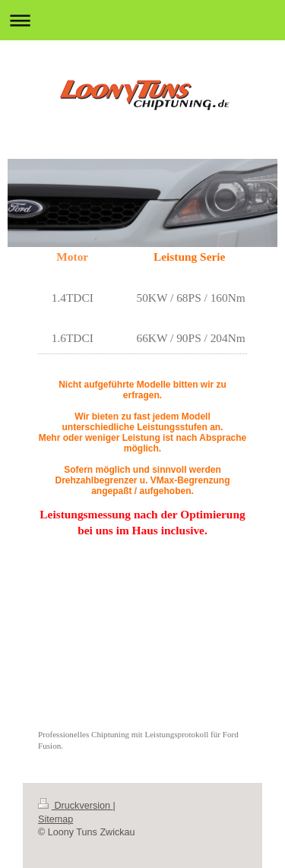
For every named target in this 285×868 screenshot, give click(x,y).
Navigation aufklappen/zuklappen (142, 20)
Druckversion (75, 806)
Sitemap (55, 819)
